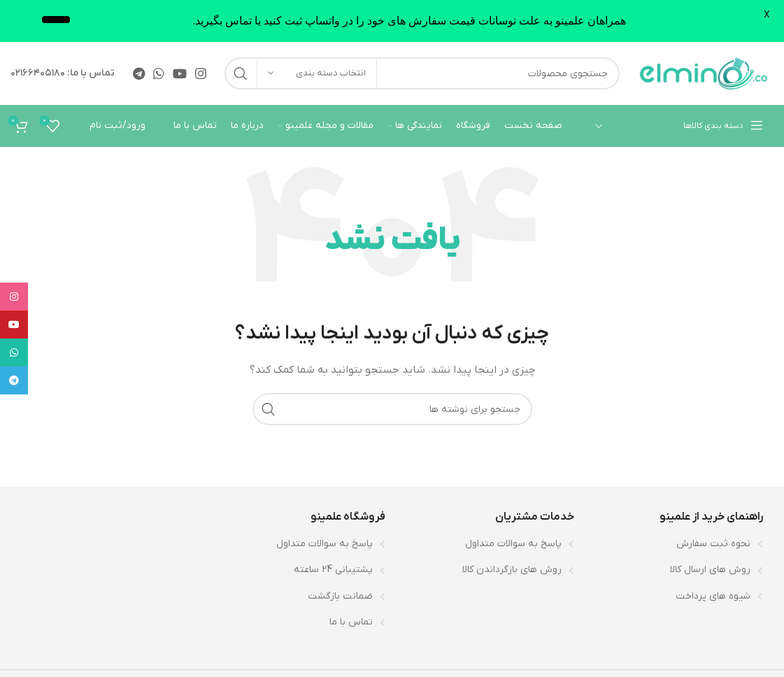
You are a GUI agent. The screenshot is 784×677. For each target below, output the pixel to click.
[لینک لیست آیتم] (676, 544)
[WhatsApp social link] (159, 73)
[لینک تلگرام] (139, 73)
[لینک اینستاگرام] (201, 73)
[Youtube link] (180, 73)
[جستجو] (422, 73)
